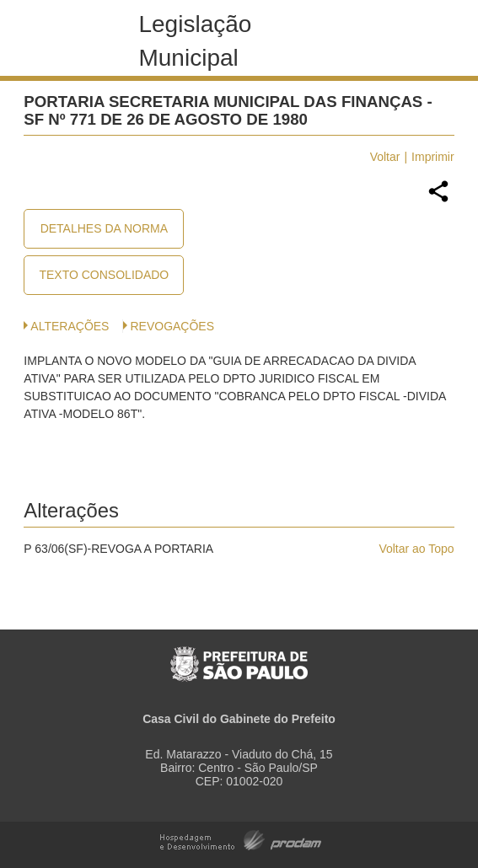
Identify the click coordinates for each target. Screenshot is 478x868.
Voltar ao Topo (416, 549)
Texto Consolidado (104, 275)
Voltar (385, 157)
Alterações (70, 326)
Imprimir (433, 157)
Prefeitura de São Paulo (239, 655)
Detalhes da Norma (104, 228)
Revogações (172, 326)
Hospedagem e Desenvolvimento (241, 839)
